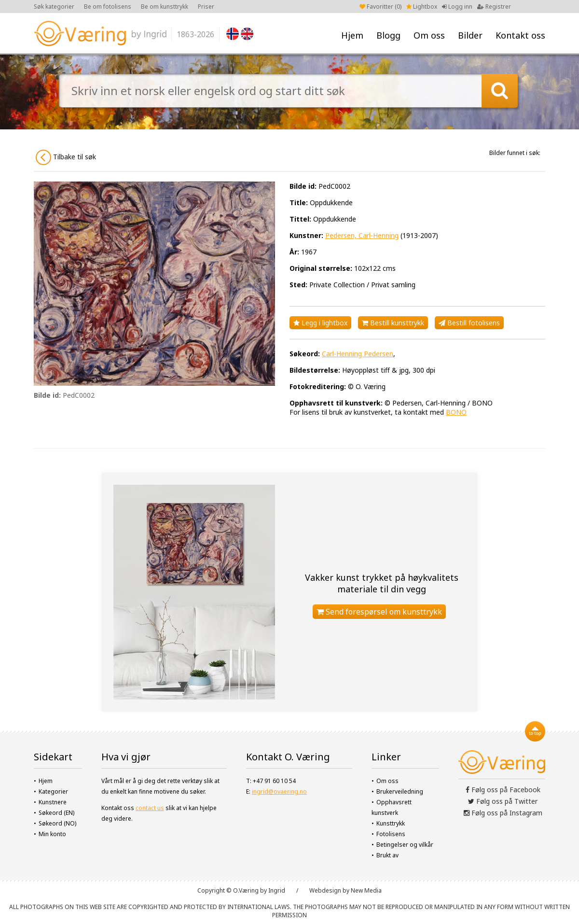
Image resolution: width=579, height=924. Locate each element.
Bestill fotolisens (469, 323)
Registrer (494, 7)
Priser (206, 7)
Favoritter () (380, 7)
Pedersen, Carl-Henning (362, 235)
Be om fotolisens (108, 7)
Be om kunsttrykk (165, 7)
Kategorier (53, 791)
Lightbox (422, 7)
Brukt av (387, 855)
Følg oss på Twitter (503, 801)
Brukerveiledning (400, 791)
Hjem (352, 35)
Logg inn (457, 7)
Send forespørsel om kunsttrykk (379, 612)
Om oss (429, 35)
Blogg (388, 35)
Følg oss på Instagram (503, 813)
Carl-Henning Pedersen (358, 354)
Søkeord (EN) (56, 813)
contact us (150, 808)
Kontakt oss (520, 35)
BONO (456, 412)
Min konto (52, 834)
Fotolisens (391, 834)
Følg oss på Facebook (503, 790)
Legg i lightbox (320, 323)
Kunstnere (53, 802)
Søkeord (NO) (57, 823)
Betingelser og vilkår (405, 845)
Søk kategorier (54, 7)
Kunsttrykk (391, 823)
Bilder (470, 35)
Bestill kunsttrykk (393, 323)
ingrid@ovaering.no (279, 791)
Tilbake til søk (66, 157)
